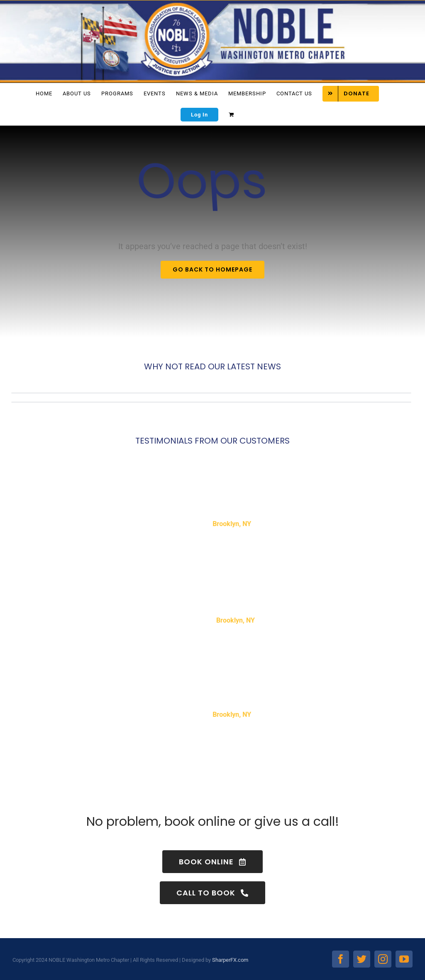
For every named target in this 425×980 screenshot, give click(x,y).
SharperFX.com (230, 960)
